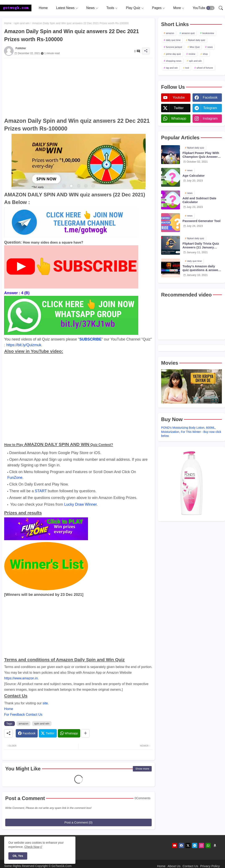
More (177, 8)
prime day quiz (173, 54)
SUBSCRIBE (91, 339)
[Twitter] (48, 733)
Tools (110, 8)
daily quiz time (173, 40)
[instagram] (201, 845)
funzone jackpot (174, 47)
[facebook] (181, 845)
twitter (179, 108)
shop (205, 54)
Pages (157, 8)
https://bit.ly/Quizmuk (24, 345)
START (41, 491)
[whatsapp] (208, 845)
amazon (23, 724)
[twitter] (188, 845)
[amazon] (215, 845)
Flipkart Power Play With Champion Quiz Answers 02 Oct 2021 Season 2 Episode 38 (201, 155)
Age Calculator (194, 176)
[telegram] (195, 845)
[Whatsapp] (69, 733)
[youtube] (175, 845)
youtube (179, 97)
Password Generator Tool (201, 221)
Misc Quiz (195, 47)
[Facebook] (27, 733)
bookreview (208, 33)
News (91, 8)
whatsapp (179, 118)
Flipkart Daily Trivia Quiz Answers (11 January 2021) (201, 245)
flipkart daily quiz (197, 40)
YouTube (199, 8)
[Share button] (85, 733)
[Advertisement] (78, 88)
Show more (142, 769)
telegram (210, 108)
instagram (210, 118)
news (210, 47)
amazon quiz (188, 33)
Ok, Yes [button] (18, 856)
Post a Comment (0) (78, 822)
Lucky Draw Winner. (81, 504)
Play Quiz (133, 8)
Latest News (65, 8)
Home (43, 8)
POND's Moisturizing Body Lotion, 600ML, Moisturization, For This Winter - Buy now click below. (191, 432)
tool (187, 68)
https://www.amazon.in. (21, 678)
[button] (210, 8)
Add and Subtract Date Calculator (199, 200)
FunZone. (15, 478)
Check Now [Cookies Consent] (32, 847)
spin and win (22, 23)
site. (46, 703)
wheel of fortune (205, 68)
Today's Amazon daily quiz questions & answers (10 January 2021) (202, 268)
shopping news (174, 61)
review (192, 54)
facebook (210, 97)
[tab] (43, 8)
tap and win (172, 68)
